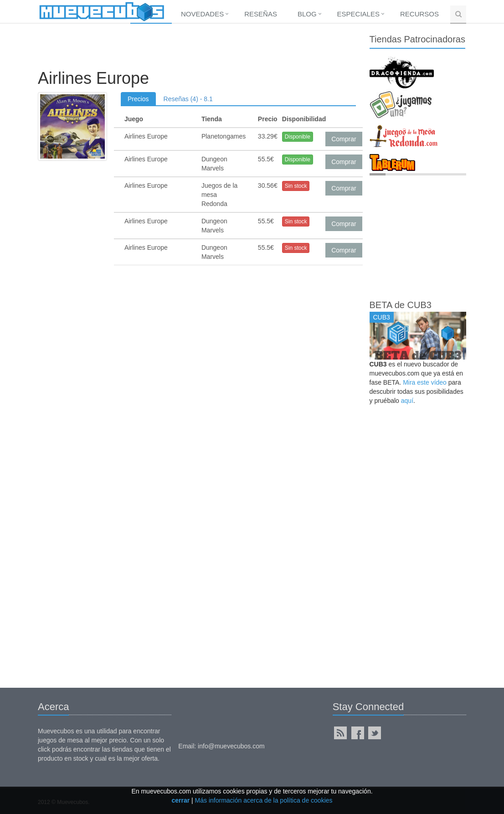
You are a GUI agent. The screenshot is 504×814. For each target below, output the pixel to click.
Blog (307, 14)
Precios (138, 99)
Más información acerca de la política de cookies (264, 800)
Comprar (344, 139)
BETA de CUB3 (401, 305)
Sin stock (296, 186)
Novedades (202, 14)
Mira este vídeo (425, 382)
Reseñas (261, 14)
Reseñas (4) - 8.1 (188, 99)
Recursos (419, 14)
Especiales (358, 14)
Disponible (298, 137)
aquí (407, 401)
